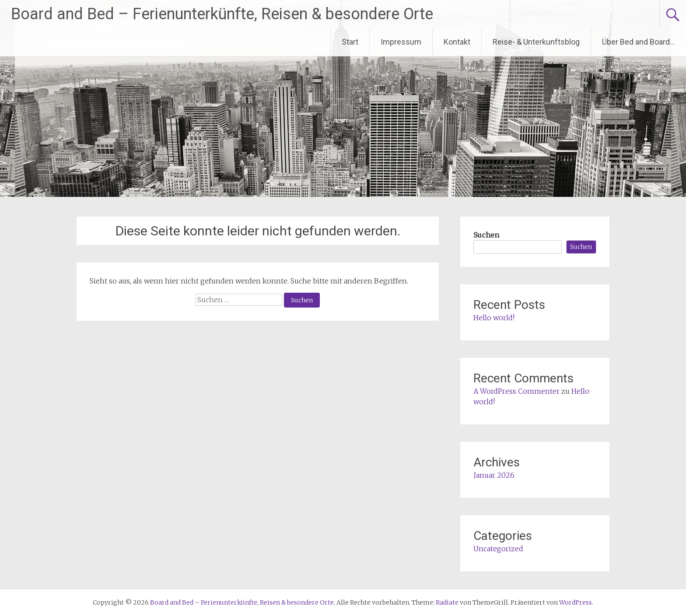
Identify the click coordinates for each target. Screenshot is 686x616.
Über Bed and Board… (639, 42)
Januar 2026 (494, 475)
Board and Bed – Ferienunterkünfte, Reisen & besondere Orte (222, 14)
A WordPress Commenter (516, 391)
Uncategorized (498, 549)
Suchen (486, 235)
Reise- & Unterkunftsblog (536, 42)
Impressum (401, 42)
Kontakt (457, 42)
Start (350, 42)
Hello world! (494, 318)
